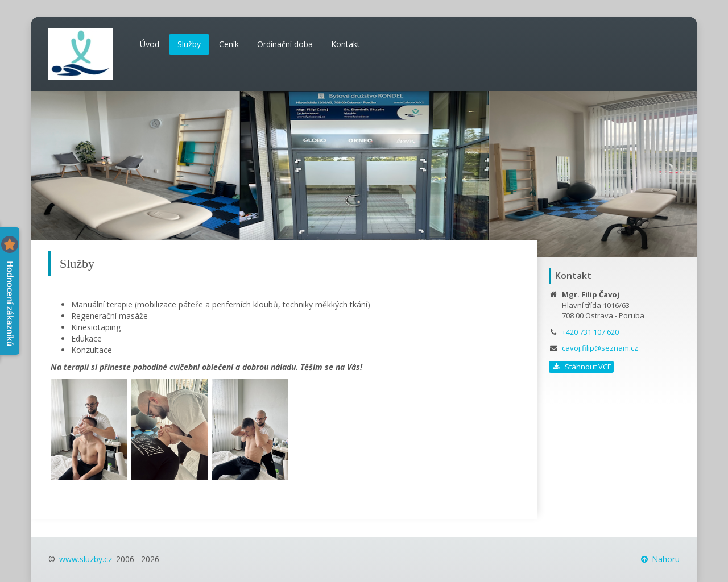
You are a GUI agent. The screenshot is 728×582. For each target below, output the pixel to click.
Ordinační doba (285, 44)
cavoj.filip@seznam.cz (600, 348)
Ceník (229, 44)
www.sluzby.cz (86, 559)
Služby (189, 44)
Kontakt (346, 44)
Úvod (150, 44)
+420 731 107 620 (590, 332)
